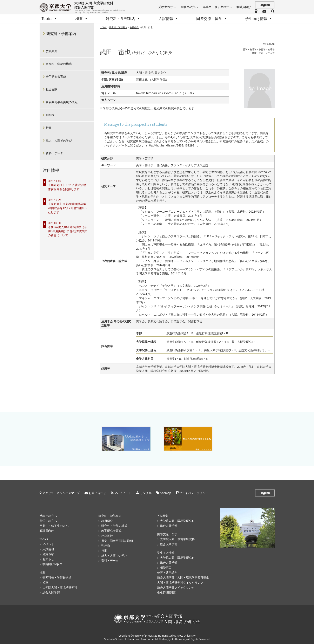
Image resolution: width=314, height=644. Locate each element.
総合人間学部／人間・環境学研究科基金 (183, 577)
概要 (82, 19)
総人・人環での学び (59, 140)
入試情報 (168, 19)
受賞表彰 (48, 554)
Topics (50, 19)
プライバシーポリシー (194, 493)
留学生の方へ (189, 7)
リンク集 (146, 493)
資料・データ (54, 153)
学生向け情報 (259, 19)
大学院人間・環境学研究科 (60, 587)
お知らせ (48, 559)
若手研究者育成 (56, 77)
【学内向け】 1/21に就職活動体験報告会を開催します (67, 187)
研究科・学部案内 (123, 19)
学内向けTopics (52, 564)
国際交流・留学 (212, 19)
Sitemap (166, 493)
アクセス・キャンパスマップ (61, 493)
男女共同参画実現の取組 (62, 102)
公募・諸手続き (167, 572)
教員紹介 (134, 27)
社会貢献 (52, 89)
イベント (48, 544)
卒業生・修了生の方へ (217, 7)
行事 (49, 128)
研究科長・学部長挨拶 (57, 577)
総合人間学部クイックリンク (176, 587)
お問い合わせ (97, 493)
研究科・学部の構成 (59, 64)
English (265, 5)
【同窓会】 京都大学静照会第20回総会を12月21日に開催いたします (67, 208)
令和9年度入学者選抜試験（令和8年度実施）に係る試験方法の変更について (67, 231)
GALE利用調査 (166, 592)
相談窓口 (166, 567)
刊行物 (50, 115)
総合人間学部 (51, 592)
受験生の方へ (167, 7)
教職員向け (244, 7)
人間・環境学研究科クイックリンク (180, 583)
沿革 (45, 583)
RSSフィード (123, 493)
